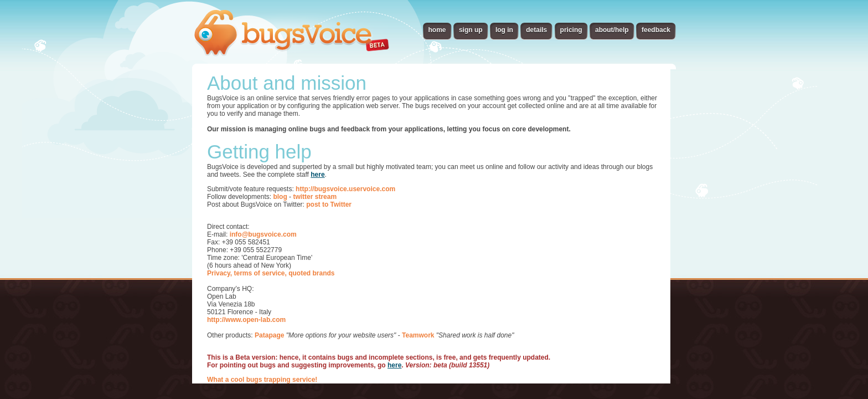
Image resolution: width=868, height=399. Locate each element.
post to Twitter (329, 204)
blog (280, 197)
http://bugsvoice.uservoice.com (345, 189)
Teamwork (418, 335)
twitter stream (315, 197)
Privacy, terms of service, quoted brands (271, 273)
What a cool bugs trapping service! (262, 380)
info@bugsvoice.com (263, 234)
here (317, 175)
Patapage (269, 335)
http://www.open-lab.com (246, 320)
